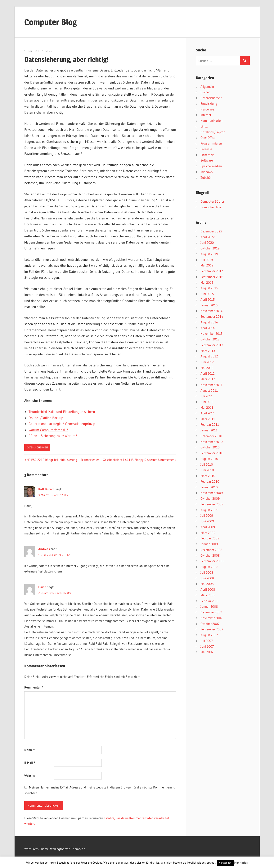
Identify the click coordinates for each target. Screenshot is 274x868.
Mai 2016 (207, 282)
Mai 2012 (207, 368)
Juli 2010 (207, 464)
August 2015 (209, 288)
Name (29, 750)
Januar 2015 (209, 305)
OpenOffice (208, 138)
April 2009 (208, 527)
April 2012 (208, 373)
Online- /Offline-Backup (46, 418)
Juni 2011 (207, 402)
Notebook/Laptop (213, 132)
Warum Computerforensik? (48, 430)
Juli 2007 (207, 641)
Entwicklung (209, 104)
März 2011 (208, 419)
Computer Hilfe (211, 207)
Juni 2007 (207, 646)
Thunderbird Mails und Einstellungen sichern (62, 412)
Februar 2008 (210, 601)
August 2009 (209, 510)
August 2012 (209, 356)
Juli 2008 (207, 572)
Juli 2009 (207, 515)
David (42, 587)
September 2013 (212, 345)
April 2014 (208, 328)
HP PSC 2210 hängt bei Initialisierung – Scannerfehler (63, 460)
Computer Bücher (212, 201)
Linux (204, 126)
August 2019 (209, 254)
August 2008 (209, 567)
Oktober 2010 (210, 447)
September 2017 (212, 271)
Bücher (205, 92)
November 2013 (211, 333)
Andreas (44, 549)
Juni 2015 (207, 294)
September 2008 (212, 561)
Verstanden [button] (225, 863)
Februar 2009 (210, 538)
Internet (206, 115)
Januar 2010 (209, 487)
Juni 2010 (207, 470)
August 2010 (209, 459)
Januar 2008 (209, 606)
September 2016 (212, 277)
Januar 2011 (209, 430)
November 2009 (212, 493)
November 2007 (212, 618)
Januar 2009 (209, 544)
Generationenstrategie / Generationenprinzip (62, 424)
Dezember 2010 (211, 436)
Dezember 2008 (211, 550)
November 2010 (212, 442)
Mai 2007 (207, 652)
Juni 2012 (207, 362)
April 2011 (208, 413)
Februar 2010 (210, 481)
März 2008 (208, 595)
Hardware (207, 109)
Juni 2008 (207, 578)
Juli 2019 (207, 260)
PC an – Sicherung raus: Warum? (53, 436)
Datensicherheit (37, 447)
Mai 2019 (207, 265)
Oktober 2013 (210, 339)
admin (48, 51)
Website (30, 776)
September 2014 (212, 316)
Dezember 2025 (211, 231)
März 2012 (208, 379)
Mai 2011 (207, 407)
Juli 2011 (207, 396)
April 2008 (208, 589)
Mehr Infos (241, 863)
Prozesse (206, 149)
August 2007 (209, 635)
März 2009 (208, 533)
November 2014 (211, 311)
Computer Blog (51, 22)
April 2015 (208, 299)
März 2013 (208, 351)
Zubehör (206, 177)
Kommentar (34, 687)
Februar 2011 (210, 424)
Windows (207, 172)
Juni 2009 (207, 521)
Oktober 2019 (210, 248)
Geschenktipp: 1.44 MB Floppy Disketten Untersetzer (138, 460)
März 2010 (208, 476)
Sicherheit (207, 155)
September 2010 (212, 453)
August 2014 (209, 322)
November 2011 (211, 385)
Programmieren (211, 143)
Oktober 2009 (210, 498)
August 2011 (209, 390)
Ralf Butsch (46, 489)
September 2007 (212, 629)
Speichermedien (211, 166)
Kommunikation (211, 121)
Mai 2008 (207, 584)
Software (207, 160)
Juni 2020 (207, 242)
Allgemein (207, 86)
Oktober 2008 (210, 555)
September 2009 (212, 504)
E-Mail (30, 763)
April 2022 (208, 237)
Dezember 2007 (211, 612)
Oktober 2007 (210, 624)
